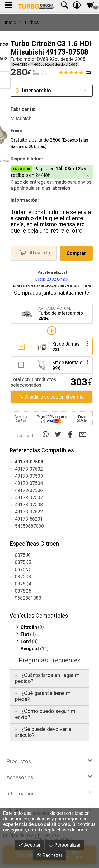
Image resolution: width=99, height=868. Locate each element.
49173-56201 (29, 519)
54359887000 (29, 526)
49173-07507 (29, 497)
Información (49, 794)
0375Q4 (23, 584)
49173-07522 (29, 512)
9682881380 (28, 598)
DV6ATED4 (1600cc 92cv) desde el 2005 (45, 64)
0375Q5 (23, 591)
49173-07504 (29, 483)
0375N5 (23, 569)
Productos (49, 761)
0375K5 (23, 562)
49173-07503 (29, 476)
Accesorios (49, 777)
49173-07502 (29, 469)
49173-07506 (29, 490)
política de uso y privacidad (31, 835)
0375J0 (23, 555)
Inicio (10, 22)
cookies (41, 813)
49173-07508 (29, 505)
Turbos (31, 22)
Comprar (76, 253)
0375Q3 (23, 577)
